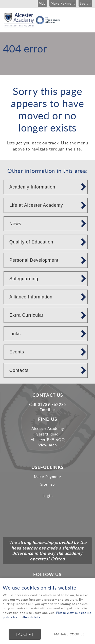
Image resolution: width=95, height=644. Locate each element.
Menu (86, 18)
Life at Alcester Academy (36, 205)
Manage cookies (69, 634)
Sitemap (48, 484)
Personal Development (34, 260)
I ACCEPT (25, 634)
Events (17, 352)
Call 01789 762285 (48, 404)
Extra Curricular (26, 315)
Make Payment (48, 477)
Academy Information (32, 187)
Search (85, 3)
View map (48, 445)
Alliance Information (31, 297)
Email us (48, 410)
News (15, 224)
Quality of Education (31, 242)
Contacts (19, 370)
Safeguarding (24, 279)
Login (48, 496)
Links (15, 334)
